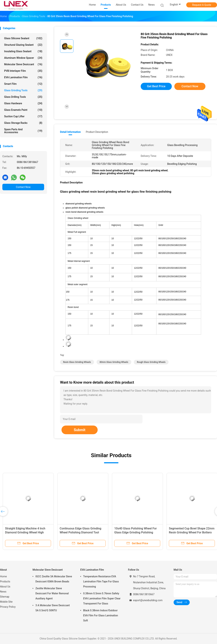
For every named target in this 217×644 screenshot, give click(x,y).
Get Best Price (156, 86)
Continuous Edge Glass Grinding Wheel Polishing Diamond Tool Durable (80, 532)
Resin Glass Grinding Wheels (77, 362)
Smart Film (23, 84)
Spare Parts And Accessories (23, 131)
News (3, 592)
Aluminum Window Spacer (23, 58)
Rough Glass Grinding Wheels (151, 362)
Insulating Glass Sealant (23, 51)
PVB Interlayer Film (23, 71)
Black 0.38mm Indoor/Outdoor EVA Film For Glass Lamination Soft (101, 615)
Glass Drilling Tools (23, 97)
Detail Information (70, 132)
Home (3, 576)
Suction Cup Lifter (23, 116)
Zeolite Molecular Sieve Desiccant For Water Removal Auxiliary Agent (52, 593)
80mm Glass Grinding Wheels (114, 362)
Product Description (97, 132)
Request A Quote (202, 5)
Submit (80, 430)
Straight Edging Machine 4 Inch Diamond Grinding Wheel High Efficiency (25, 532)
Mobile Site (6, 602)
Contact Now (23, 187)
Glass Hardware (23, 103)
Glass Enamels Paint (23, 110)
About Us (5, 587)
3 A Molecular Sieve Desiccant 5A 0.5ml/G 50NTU (53, 608)
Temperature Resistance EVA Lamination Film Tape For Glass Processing (101, 581)
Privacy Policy (8, 607)
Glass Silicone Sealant (23, 38)
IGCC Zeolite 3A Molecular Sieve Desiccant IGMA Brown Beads (54, 579)
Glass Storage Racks (23, 123)
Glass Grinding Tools (23, 90)
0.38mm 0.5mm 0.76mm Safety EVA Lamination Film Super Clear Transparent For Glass (102, 598)
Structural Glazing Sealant (23, 45)
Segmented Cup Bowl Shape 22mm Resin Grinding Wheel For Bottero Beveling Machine (192, 532)
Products (5, 581)
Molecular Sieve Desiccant (23, 64)
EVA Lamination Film (23, 77)
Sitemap (5, 597)
